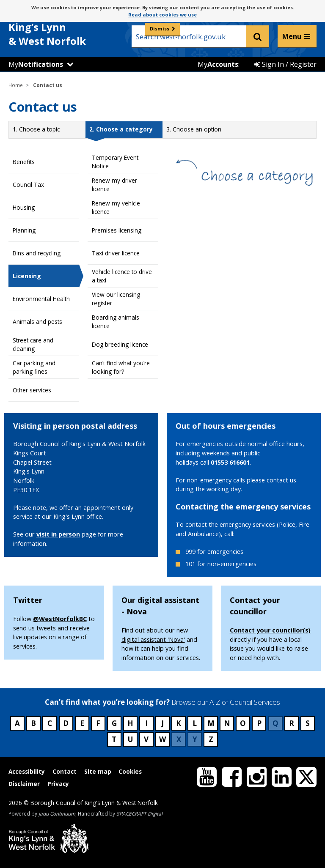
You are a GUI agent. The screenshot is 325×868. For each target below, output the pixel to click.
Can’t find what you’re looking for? (121, 367)
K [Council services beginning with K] (179, 723)
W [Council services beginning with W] (162, 739)
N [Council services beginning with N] (227, 723)
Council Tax (28, 185)
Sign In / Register (285, 64)
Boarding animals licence (116, 322)
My (36, 64)
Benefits (24, 162)
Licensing (27, 276)
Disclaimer (24, 784)
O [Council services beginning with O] (243, 723)
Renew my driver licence (114, 185)
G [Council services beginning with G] (114, 723)
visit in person (58, 534)
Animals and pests (37, 322)
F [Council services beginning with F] (98, 723)
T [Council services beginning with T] (114, 739)
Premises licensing (117, 230)
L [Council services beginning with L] (195, 723)
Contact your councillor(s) (270, 630)
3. (194, 129)
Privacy (58, 784)
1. (36, 129)
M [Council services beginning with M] (211, 723)
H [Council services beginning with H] (130, 723)
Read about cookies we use (162, 15)
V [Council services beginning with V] (146, 739)
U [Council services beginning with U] (130, 739)
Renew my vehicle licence (116, 207)
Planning (24, 230)
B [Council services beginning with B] (33, 723)
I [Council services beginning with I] (146, 723)
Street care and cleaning (33, 344)
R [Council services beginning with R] (292, 723)
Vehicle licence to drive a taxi (122, 276)
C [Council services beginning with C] (50, 723)
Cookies (130, 771)
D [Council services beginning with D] (66, 723)
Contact (65, 771)
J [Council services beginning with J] (162, 723)
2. (121, 129)
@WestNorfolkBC (60, 619)
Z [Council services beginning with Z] (211, 739)
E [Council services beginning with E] (82, 723)
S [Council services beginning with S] (308, 723)
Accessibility (27, 771)
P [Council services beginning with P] (259, 723)
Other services (32, 390)
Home (16, 85)
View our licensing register (116, 299)
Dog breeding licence (120, 344)
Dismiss (160, 29)
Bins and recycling (37, 253)
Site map (98, 771)
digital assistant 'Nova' (153, 639)
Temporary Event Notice (115, 162)
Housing (24, 207)
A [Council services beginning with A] (17, 723)
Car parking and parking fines (34, 367)
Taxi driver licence (116, 253)
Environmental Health (41, 299)
